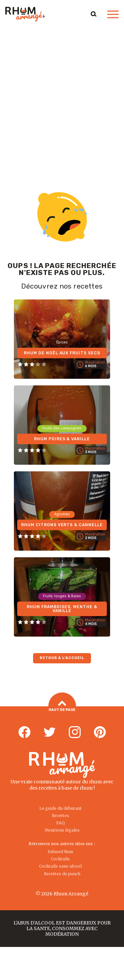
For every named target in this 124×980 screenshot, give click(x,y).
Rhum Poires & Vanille (62, 439)
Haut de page (62, 706)
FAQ (61, 823)
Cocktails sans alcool (60, 866)
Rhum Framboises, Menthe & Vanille (62, 609)
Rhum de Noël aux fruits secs (62, 353)
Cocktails (60, 859)
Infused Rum (60, 852)
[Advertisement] (62, 94)
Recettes (61, 816)
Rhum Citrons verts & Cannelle (62, 525)
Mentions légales (62, 830)
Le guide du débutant (61, 808)
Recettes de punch (62, 874)
